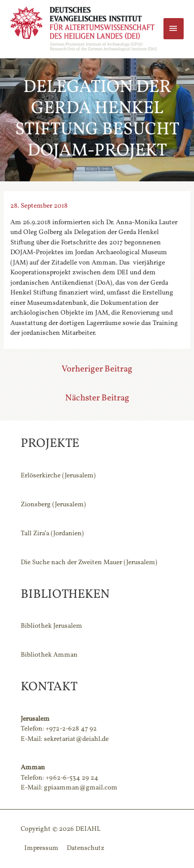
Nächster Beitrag (97, 398)
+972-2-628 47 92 (71, 729)
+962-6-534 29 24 (72, 778)
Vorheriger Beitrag (97, 369)
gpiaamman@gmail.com (81, 788)
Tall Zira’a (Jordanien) (52, 534)
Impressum (41, 848)
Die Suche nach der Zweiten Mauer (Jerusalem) (89, 563)
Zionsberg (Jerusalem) (53, 505)
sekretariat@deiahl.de (76, 739)
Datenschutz (86, 848)
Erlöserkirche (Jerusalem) (58, 476)
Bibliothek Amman (49, 655)
